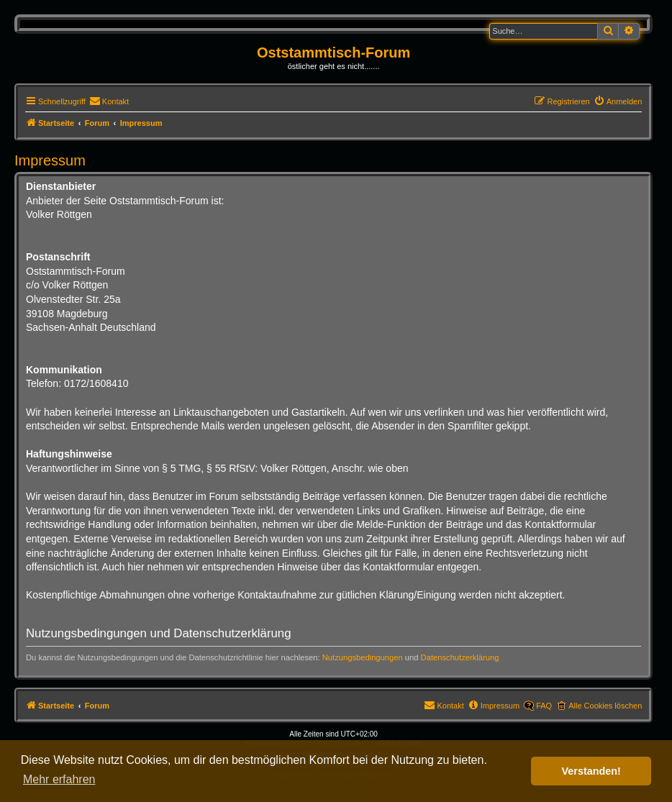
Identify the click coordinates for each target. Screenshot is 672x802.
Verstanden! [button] (591, 771)
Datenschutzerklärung (460, 657)
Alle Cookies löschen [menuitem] (605, 706)
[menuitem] (109, 101)
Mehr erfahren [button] (59, 779)
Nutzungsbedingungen (363, 657)
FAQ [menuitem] (544, 706)
